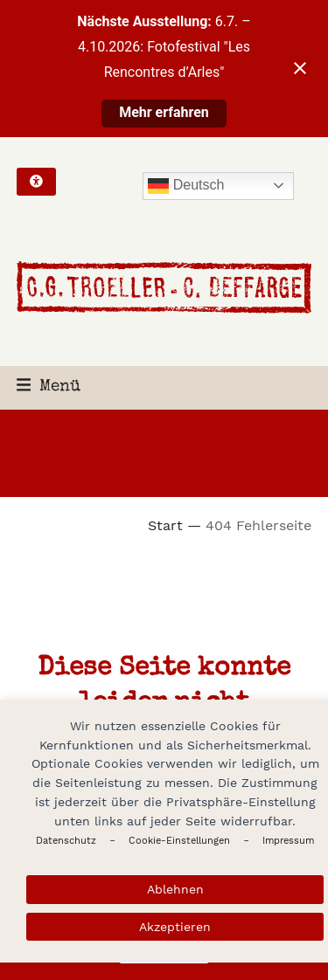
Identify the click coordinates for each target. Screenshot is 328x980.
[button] (49, 387)
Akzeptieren (175, 927)
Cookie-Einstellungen (179, 841)
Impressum (288, 841)
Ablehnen (175, 889)
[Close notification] (300, 68)
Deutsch (186, 186)
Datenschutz (66, 841)
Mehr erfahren (164, 112)
